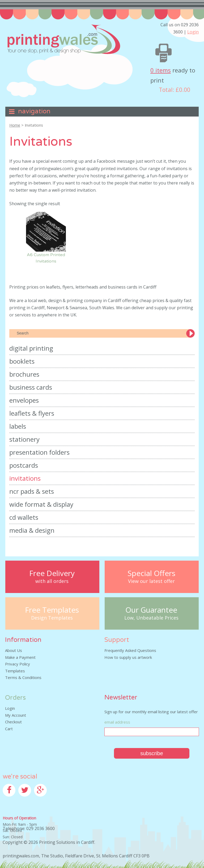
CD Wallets (24, 517)
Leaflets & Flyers (32, 413)
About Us (14, 650)
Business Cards (31, 387)
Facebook (11, 800)
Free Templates (52, 610)
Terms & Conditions (23, 677)
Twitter (25, 800)
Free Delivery (52, 573)
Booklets (22, 361)
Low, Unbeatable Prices (151, 618)
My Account (16, 715)
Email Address (117, 722)
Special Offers (151, 573)
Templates (15, 671)
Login (193, 32)
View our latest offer (151, 581)
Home (15, 125)
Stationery (24, 439)
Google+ (42, 800)
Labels (18, 426)
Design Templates (52, 618)
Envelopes (24, 400)
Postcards (24, 465)
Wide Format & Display (41, 504)
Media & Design (32, 530)
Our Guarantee (151, 610)
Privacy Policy (18, 664)
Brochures (24, 374)
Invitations (25, 478)
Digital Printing (31, 348)
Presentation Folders (39, 452)
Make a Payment (20, 657)
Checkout (13, 722)
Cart (9, 729)
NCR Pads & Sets (32, 491)
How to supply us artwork (128, 657)
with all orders (52, 581)
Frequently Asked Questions (130, 650)
